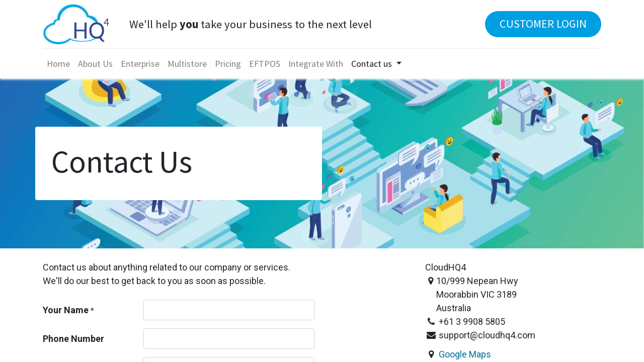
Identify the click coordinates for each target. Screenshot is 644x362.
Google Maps (465, 354)
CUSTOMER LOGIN (543, 24)
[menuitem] (58, 64)
